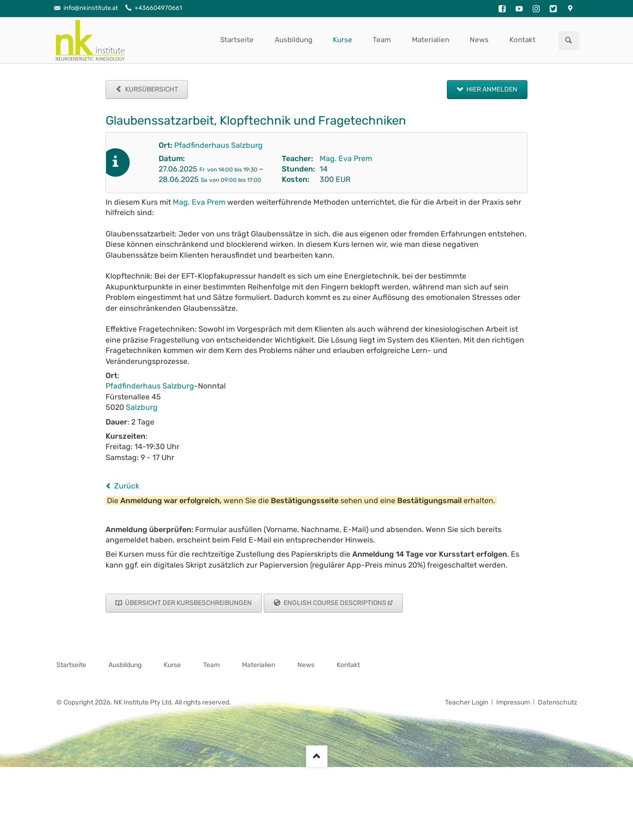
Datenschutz (557, 702)
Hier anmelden (491, 89)
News (479, 40)
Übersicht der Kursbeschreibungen (188, 603)
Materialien (431, 40)
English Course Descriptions (334, 603)
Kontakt (522, 40)
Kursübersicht (151, 89)
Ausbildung (294, 40)
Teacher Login (467, 702)
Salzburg (142, 407)
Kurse (343, 40)
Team (382, 40)
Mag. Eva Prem (346, 158)
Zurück (127, 486)
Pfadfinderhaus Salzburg (218, 145)
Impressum (513, 702)
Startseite (237, 40)
